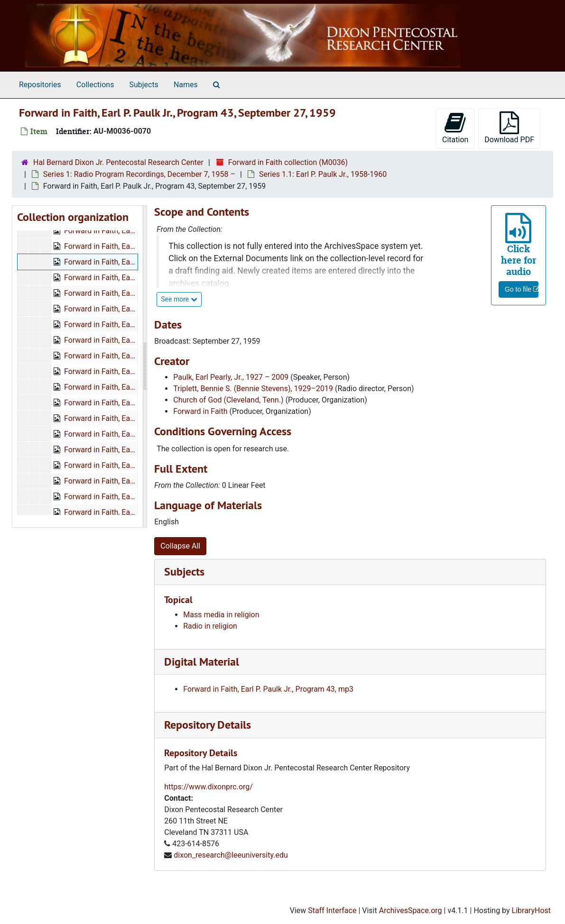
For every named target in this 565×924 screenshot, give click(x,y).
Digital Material (202, 662)
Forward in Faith (200, 411)
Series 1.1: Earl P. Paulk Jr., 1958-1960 (323, 174)
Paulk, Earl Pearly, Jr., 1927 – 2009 (231, 377)
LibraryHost (531, 910)
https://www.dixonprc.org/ (208, 787)
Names (186, 85)
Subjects (144, 85)
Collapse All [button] (180, 546)
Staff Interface (332, 910)
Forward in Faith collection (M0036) (288, 162)
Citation (455, 128)
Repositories (40, 85)
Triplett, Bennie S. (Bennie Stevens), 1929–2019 (253, 389)
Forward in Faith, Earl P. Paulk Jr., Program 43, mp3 (268, 689)
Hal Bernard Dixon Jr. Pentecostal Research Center (118, 162)
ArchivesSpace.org (411, 910)
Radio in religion (210, 626)
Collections (95, 85)
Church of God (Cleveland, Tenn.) (228, 400)
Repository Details (208, 725)
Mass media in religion (221, 615)
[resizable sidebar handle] (145, 366)
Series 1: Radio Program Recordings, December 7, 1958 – (139, 174)
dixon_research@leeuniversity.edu (231, 855)
